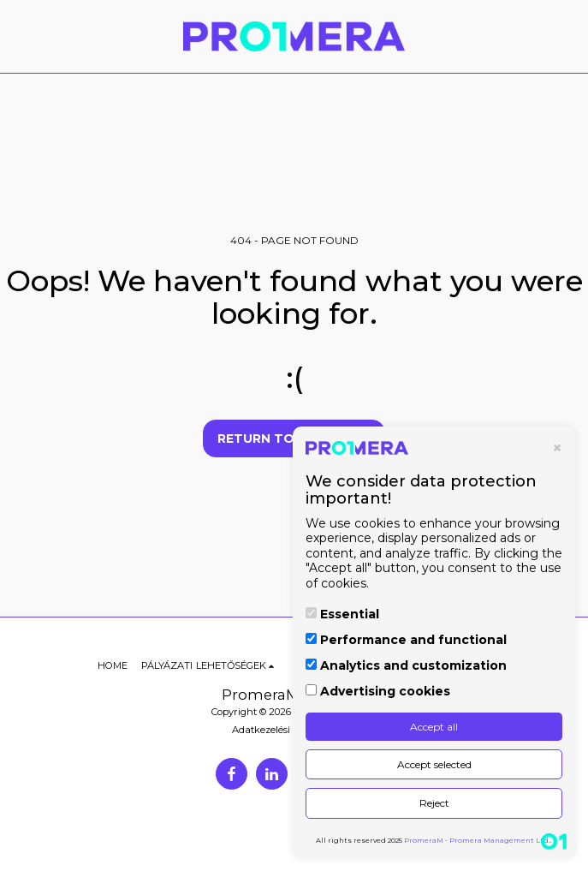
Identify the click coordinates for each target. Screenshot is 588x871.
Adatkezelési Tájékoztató (289, 730)
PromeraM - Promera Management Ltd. (477, 840)
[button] (19, 36)
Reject (434, 803)
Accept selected (434, 764)
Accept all (434, 727)
